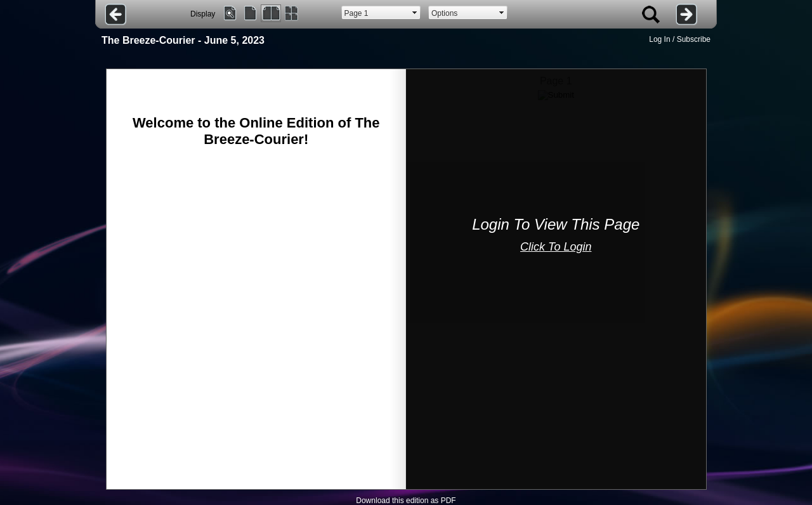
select (415, 13)
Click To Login (556, 247)
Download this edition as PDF (406, 501)
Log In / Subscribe (680, 39)
